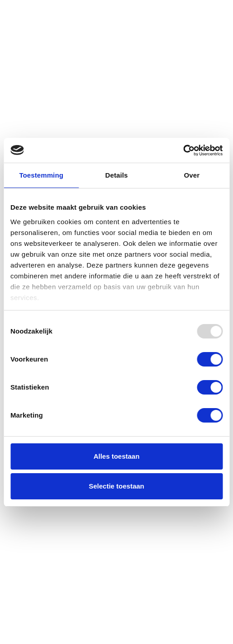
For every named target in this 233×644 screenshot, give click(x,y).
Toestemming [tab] (41, 175)
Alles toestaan (117, 456)
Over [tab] (192, 175)
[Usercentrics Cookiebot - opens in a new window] (183, 150)
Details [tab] (117, 175)
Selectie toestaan (116, 486)
